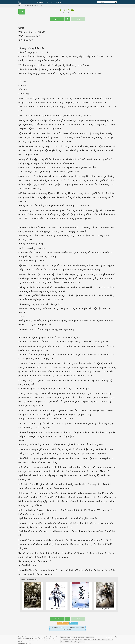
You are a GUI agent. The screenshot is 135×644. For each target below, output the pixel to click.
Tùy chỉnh (60, 2)
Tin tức (29, 643)
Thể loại (50, 2)
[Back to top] (116, 637)
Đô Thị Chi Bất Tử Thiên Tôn (99, 640)
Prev (57, 19)
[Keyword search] (105, 2)
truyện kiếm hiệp (23, 640)
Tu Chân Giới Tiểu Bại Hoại (67, 642)
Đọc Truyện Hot (27, 2)
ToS (112, 637)
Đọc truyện (28, 637)
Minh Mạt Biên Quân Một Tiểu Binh (83, 640)
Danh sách (41, 2)
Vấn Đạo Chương (90, 637)
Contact (108, 637)
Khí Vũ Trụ (110, 640)
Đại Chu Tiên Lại (68, 10)
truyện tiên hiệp (51, 639)
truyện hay (46, 637)
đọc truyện (37, 637)
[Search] (115, 2)
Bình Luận (74, 623)
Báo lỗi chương (63, 623)
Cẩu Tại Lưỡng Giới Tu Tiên (67, 640)
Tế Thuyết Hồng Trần (80, 642)
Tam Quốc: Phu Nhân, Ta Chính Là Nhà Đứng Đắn (73, 637)
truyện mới (29, 639)
